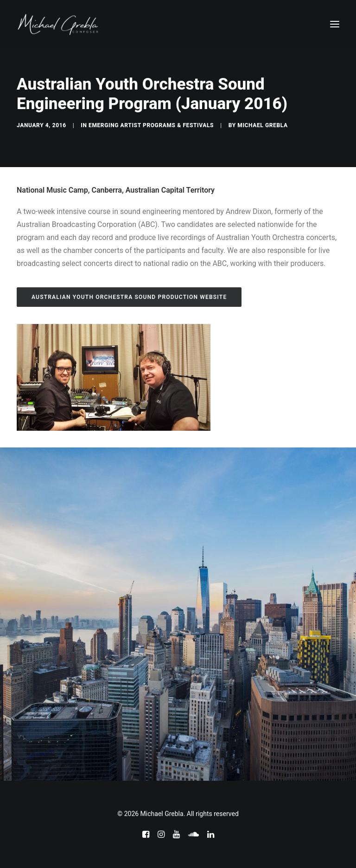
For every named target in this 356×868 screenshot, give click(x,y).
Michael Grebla (262, 125)
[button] (335, 24)
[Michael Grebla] (58, 24)
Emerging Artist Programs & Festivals (151, 125)
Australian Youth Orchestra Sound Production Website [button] (129, 297)
